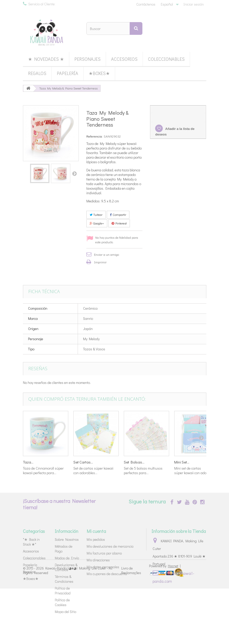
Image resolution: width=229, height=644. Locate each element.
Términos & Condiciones (64, 579)
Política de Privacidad (63, 591)
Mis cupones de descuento (107, 574)
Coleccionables (166, 59)
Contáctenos (146, 4)
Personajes (87, 59)
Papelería (68, 73)
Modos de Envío (67, 558)
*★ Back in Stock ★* (31, 542)
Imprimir (100, 262)
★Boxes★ (99, 73)
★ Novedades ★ (46, 59)
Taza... (28, 462)
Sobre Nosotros (67, 539)
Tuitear (96, 215)
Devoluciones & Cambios (66, 567)
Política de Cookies (62, 602)
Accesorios (124, 59)
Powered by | (165, 621)
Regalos (37, 73)
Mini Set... (182, 462)
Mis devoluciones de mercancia (110, 546)
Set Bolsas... (134, 462)
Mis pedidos (96, 539)
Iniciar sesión (194, 4)
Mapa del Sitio (65, 612)
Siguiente (74, 173)
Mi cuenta (96, 531)
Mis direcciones (98, 560)
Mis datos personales (103, 567)
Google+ (97, 223)
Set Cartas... (83, 462)
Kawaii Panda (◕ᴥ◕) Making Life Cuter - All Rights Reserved (68, 626)
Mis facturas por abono (104, 553)
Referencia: (95, 136)
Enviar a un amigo (106, 254)
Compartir (118, 215)
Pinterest (119, 223)
